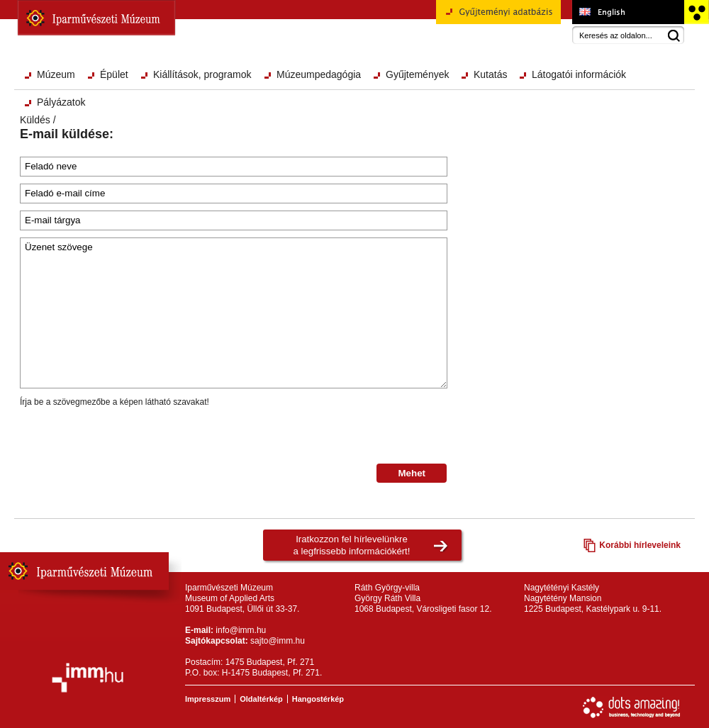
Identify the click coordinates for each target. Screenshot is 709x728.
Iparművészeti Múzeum (96, 18)
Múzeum (56, 74)
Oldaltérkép (261, 699)
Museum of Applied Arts (628, 12)
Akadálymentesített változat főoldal (696, 12)
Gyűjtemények (417, 74)
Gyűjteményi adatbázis (498, 17)
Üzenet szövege (234, 313)
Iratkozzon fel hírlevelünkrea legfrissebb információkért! (352, 545)
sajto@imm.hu (278, 641)
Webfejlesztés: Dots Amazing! (632, 707)
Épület (114, 74)
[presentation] (128, 436)
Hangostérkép (318, 699)
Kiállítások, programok (202, 74)
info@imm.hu (241, 630)
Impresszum (208, 699)
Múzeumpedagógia (319, 74)
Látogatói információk (579, 74)
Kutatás (490, 74)
